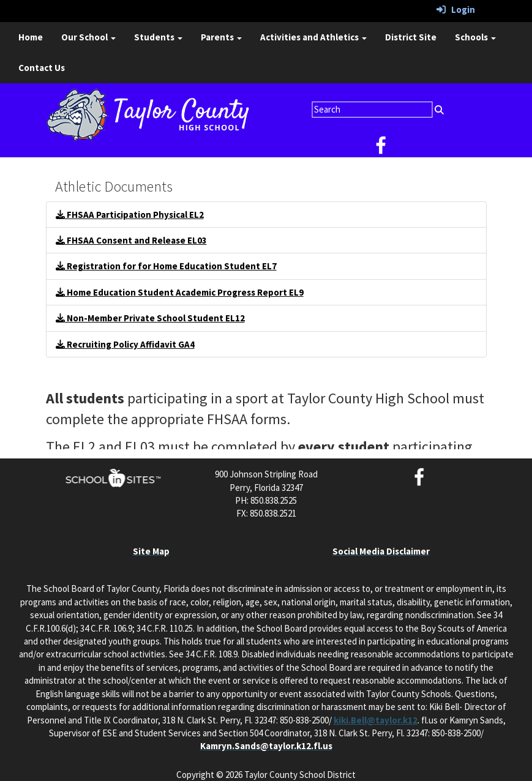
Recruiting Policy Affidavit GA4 (125, 344)
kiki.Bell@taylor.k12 (376, 720)
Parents (221, 37)
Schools (475, 37)
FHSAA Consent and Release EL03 (131, 240)
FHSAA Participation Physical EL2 (130, 215)
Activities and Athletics (313, 37)
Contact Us (42, 68)
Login (456, 9)
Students (158, 37)
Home (31, 37)
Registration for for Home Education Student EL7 (166, 266)
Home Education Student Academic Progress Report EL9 (180, 292)
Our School (88, 37)
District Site (411, 37)
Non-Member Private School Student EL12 (150, 318)
